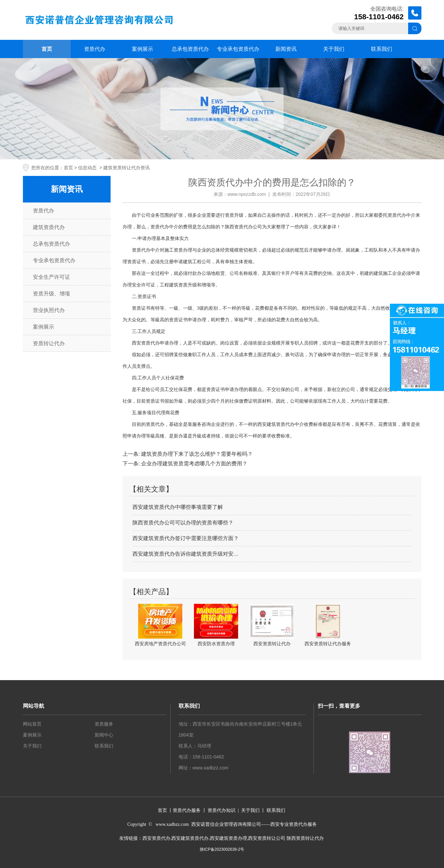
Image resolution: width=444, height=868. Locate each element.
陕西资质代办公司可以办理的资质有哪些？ (183, 523)
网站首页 (32, 724)
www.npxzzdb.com (247, 194)
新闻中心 (104, 735)
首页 (47, 49)
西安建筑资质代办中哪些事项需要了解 (178, 507)
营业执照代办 (49, 310)
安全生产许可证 (51, 277)
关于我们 (334, 49)
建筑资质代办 (49, 227)
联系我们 (382, 49)
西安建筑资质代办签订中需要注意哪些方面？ (186, 538)
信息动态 (87, 168)
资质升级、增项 (51, 294)
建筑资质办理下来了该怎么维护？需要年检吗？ (196, 454)
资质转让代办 (49, 343)
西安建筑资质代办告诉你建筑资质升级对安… (186, 554)
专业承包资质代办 (238, 49)
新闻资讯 (286, 49)
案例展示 (142, 49)
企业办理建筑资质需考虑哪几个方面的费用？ (194, 464)
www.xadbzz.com (211, 768)
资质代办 (95, 49)
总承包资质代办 (190, 49)
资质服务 (104, 724)
